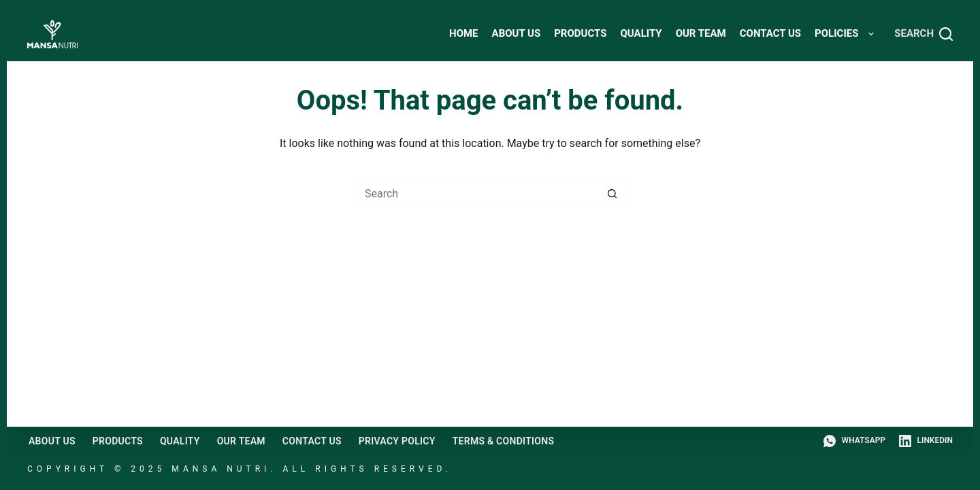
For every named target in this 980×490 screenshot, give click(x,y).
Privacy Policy (397, 441)
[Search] (924, 34)
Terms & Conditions (504, 441)
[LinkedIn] (926, 441)
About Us (517, 33)
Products (580, 33)
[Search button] (612, 193)
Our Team (701, 33)
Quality (641, 33)
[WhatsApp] (854, 441)
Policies (847, 34)
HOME (464, 33)
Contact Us (770, 33)
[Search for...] (476, 193)
